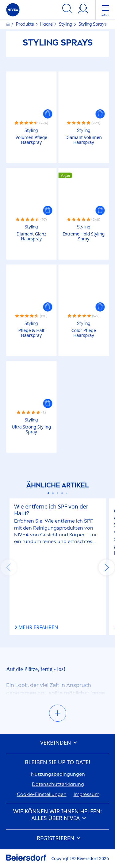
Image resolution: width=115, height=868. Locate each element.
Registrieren (57, 838)
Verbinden (57, 743)
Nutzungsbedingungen (58, 774)
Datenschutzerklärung (58, 784)
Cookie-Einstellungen (42, 794)
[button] (48, 114)
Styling (66, 24)
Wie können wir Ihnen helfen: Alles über (57, 815)
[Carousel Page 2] (53, 493)
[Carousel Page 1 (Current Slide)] (48, 493)
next (106, 567)
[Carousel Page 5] (67, 493)
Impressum (86, 794)
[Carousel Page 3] (57, 493)
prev (9, 567)
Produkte (25, 24)
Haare (47, 24)
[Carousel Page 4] (62, 493)
